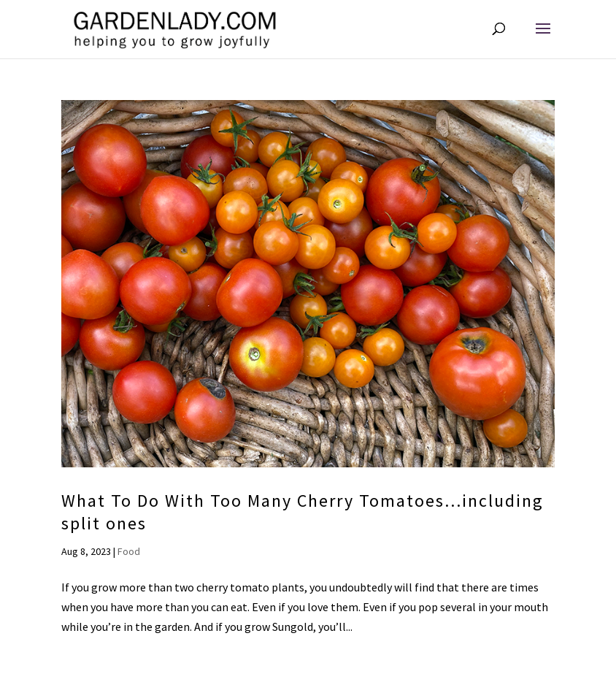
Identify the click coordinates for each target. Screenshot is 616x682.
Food (129, 551)
